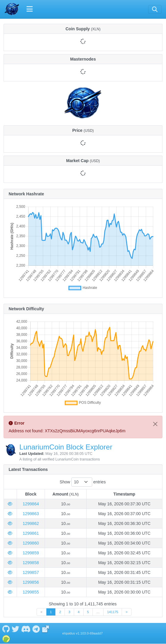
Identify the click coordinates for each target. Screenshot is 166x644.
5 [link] (88, 612)
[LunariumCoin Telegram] (36, 629)
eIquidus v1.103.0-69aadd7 (83, 633)
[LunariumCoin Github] (6, 629)
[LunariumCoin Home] (12, 9)
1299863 (31, 514)
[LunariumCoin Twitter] (15, 629)
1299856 (31, 582)
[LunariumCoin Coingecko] (6, 638)
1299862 (31, 523)
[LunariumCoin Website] (46, 629)
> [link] (127, 612)
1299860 (31, 543)
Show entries (83, 482)
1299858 (31, 563)
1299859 (31, 553)
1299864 (31, 504)
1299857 (31, 572)
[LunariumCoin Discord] (26, 629)
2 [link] (60, 612)
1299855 (31, 592)
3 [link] (69, 612)
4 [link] (79, 612)
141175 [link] (113, 612)
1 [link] (51, 612)
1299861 (31, 533)
